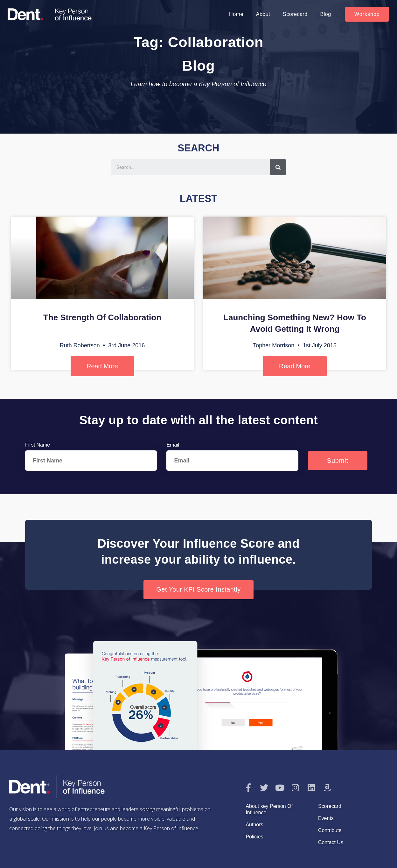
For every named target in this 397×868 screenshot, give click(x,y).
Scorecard (295, 14)
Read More (102, 366)
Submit (338, 461)
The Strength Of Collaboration (102, 317)
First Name (38, 445)
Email (173, 445)
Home (236, 14)
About (263, 14)
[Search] (278, 167)
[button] (367, 14)
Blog (326, 14)
